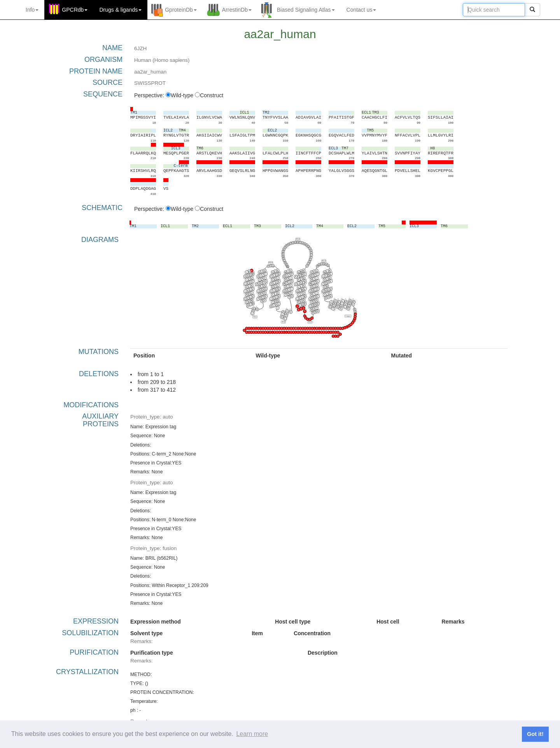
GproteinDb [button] (181, 10)
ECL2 (298, 239)
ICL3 (310, 322)
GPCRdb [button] (75, 10)
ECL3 (324, 260)
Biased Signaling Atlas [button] (306, 10)
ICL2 (283, 322)
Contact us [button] (361, 10)
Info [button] (32, 10)
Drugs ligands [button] (120, 10)
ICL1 (255, 316)
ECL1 (271, 262)
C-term (348, 316)
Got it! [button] (535, 734)
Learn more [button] (252, 734)
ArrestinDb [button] (237, 10)
